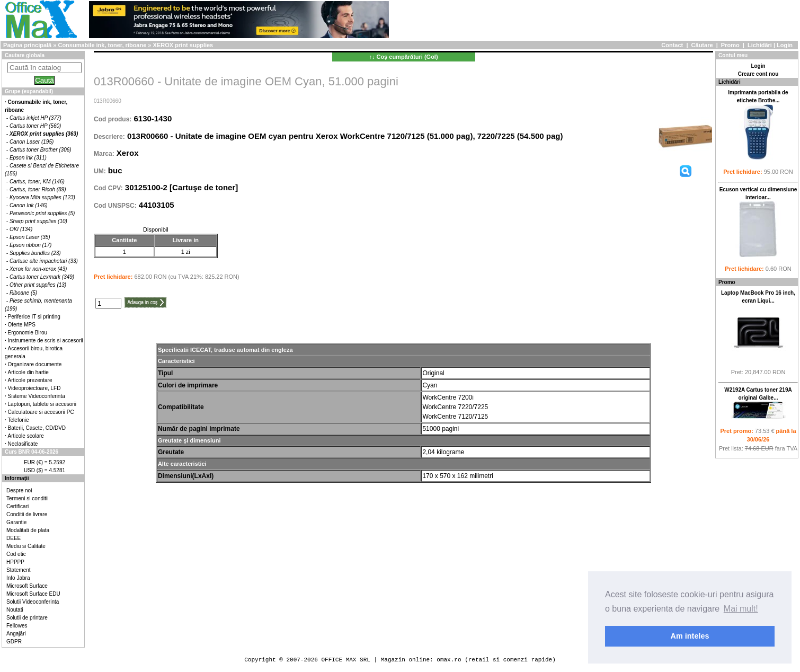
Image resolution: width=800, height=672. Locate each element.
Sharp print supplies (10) (38, 221)
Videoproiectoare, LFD (34, 388)
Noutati (15, 610)
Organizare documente (35, 364)
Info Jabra (18, 578)
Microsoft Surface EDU (33, 594)
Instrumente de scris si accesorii (46, 341)
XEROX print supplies (183, 45)
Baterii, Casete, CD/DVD (37, 428)
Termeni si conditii (27, 498)
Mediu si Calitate (26, 546)
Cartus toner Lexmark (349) (42, 277)
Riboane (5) (23, 293)
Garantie (16, 522)
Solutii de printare (27, 618)
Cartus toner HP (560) (35, 126)
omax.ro (449, 660)
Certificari (17, 506)
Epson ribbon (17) (31, 245)
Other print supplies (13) (38, 285)
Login (785, 45)
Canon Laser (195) (32, 142)
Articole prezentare (30, 380)
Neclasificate (23, 444)
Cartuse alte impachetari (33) (44, 261)
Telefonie (19, 420)
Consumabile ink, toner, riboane (102, 45)
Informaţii (17, 478)
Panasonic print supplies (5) (42, 213)
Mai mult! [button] (741, 609)
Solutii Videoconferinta (33, 602)
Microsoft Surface (27, 586)
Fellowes (17, 626)
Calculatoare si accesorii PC (41, 412)
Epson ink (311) (28, 158)
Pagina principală (27, 45)
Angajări (16, 634)
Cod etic (16, 554)
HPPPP (15, 562)
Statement (19, 570)
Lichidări (760, 45)
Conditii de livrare (27, 514)
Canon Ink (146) (29, 205)
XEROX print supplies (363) (44, 134)
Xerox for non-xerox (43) (38, 269)
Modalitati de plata (28, 530)
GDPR (14, 642)
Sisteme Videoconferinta (37, 396)
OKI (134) (21, 229)
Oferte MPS (22, 325)
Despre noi (19, 490)
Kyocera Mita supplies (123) (42, 197)
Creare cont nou (758, 74)
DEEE (14, 538)
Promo (730, 45)
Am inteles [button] (690, 636)
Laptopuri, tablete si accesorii (42, 404)
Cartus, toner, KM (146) (37, 182)
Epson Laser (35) (30, 237)
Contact (672, 45)
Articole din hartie (28, 372)
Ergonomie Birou (28, 333)
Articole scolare (26, 436)
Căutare (702, 45)
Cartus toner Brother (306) (41, 150)
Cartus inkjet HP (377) (35, 118)
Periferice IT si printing (34, 317)
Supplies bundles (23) (35, 253)
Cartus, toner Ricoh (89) (38, 189)
